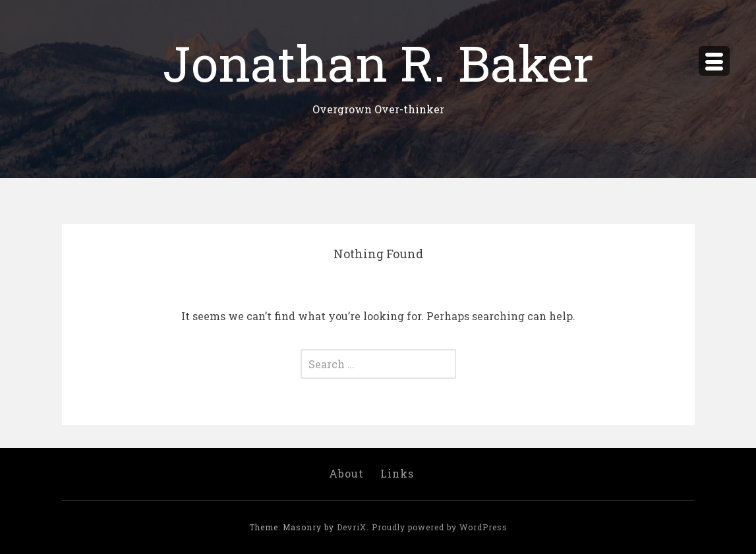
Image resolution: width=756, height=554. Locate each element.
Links (397, 473)
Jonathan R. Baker (378, 62)
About (346, 473)
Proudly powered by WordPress (440, 527)
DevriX (352, 527)
